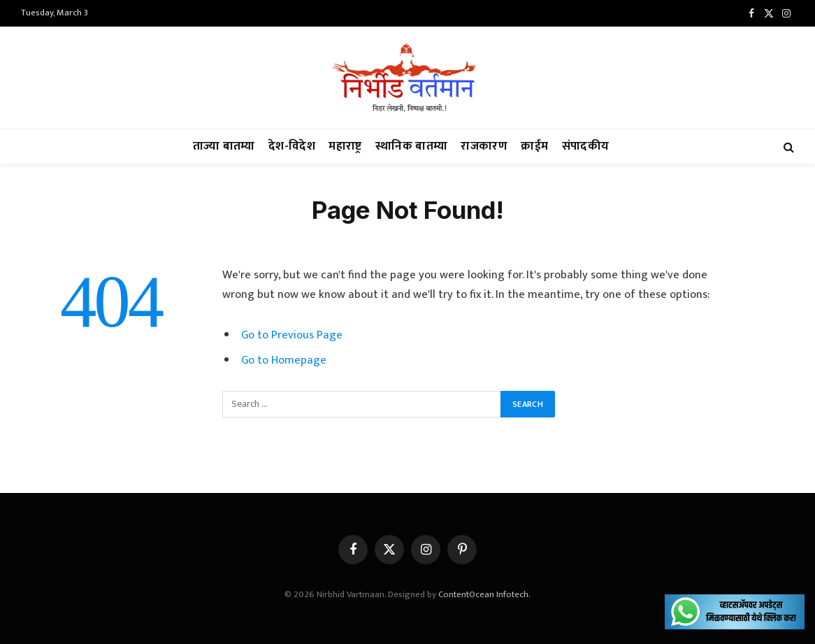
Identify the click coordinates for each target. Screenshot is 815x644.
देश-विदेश (292, 146)
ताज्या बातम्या (224, 146)
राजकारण (484, 146)
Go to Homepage (284, 360)
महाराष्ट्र (345, 146)
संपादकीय (586, 146)
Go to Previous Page (292, 335)
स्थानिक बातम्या (411, 146)
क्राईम (534, 146)
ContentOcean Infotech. (484, 594)
